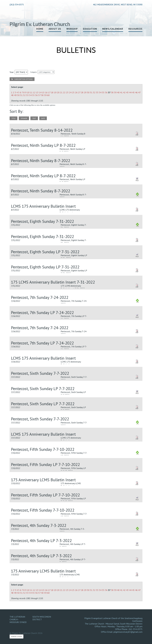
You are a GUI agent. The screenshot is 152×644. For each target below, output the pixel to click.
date (43, 118)
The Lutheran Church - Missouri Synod (18, 619)
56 (36, 95)
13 (37, 92)
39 (115, 92)
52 (24, 95)
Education (90, 29)
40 (118, 92)
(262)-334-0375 (17, 5)
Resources (135, 29)
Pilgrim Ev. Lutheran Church (40, 24)
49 (15, 95)
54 (30, 95)
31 (91, 92)
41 (121, 92)
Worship (72, 29)
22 (64, 92)
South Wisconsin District (42, 618)
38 (112, 92)
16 (46, 92)
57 (39, 95)
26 (76, 92)
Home (40, 29)
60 (48, 95)
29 (85, 92)
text (34, 118)
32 (94, 92)
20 (58, 92)
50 (18, 95)
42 (124, 92)
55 (33, 95)
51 (21, 95)
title (13, 118)
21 (61, 92)
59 (45, 95)
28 (82, 92)
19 (55, 92)
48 (12, 95)
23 (67, 92)
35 (103, 92)
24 (70, 92)
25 (73, 92)
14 (40, 92)
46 (136, 92)
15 (43, 92)
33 (97, 92)
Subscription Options (22, 79)
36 (106, 92)
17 (49, 92)
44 (130, 92)
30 (88, 92)
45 (133, 92)
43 (127, 92)
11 (31, 92)
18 (52, 92)
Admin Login (17, 636)
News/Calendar (113, 29)
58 (42, 95)
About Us (55, 29)
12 (34, 92)
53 (27, 95)
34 (100, 92)
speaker (24, 118)
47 (139, 92)
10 (28, 92)
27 (79, 92)
